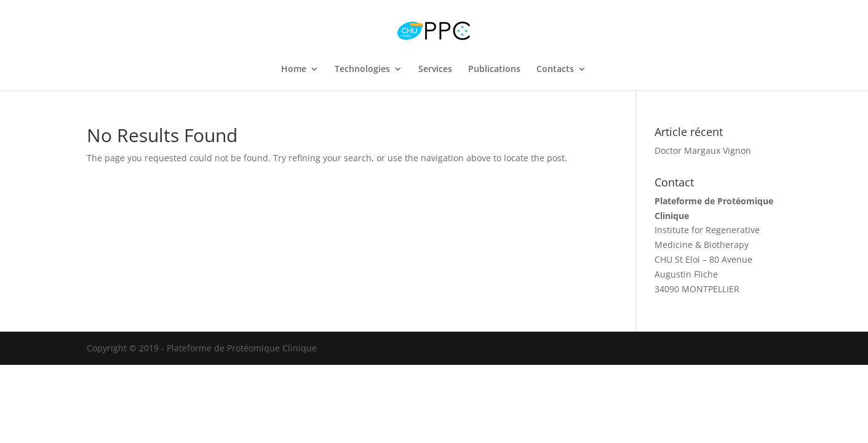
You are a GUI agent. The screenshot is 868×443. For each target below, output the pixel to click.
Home (294, 70)
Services (435, 70)
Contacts (555, 70)
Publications (494, 70)
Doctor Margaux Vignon (703, 150)
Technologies (362, 70)
